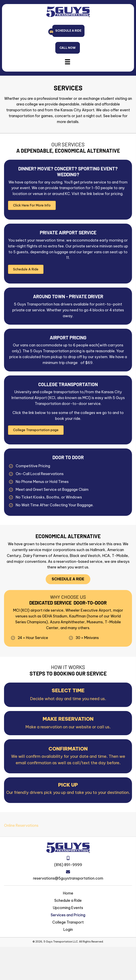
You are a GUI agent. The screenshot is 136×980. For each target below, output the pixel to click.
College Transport (68, 922)
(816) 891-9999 (68, 865)
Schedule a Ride (68, 900)
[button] (68, 48)
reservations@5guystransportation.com (68, 878)
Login (68, 929)
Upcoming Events (68, 908)
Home (68, 893)
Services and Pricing (68, 915)
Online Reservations (21, 825)
